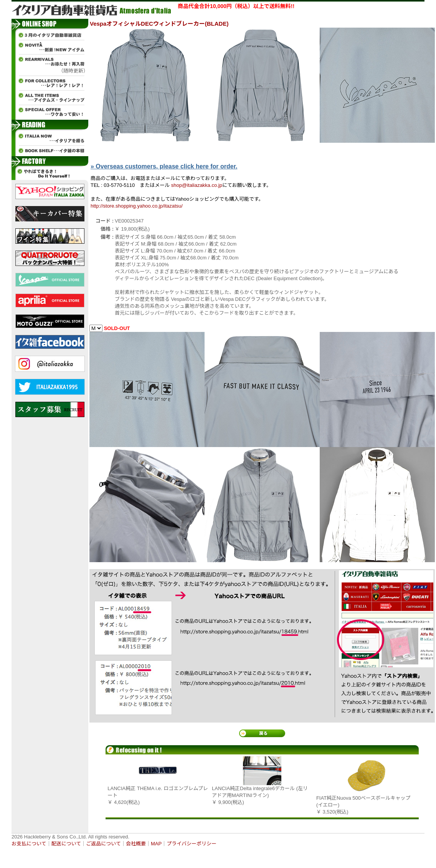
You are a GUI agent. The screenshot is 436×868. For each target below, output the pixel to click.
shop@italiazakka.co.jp (197, 185)
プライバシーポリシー (192, 844)
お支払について (29, 844)
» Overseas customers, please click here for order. (164, 166)
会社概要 (136, 844)
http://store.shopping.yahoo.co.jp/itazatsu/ (137, 206)
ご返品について (103, 844)
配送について (66, 844)
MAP (156, 844)
